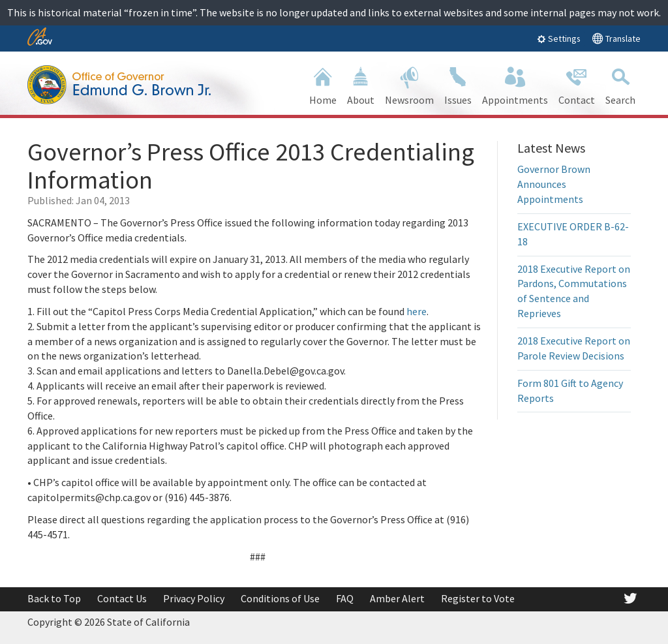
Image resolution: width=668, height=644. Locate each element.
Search (620, 84)
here (417, 311)
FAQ (345, 598)
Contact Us (122, 598)
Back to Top (54, 598)
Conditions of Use (280, 598)
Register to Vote (478, 598)
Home (323, 84)
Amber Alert (397, 598)
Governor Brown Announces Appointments (554, 184)
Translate (616, 38)
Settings (559, 38)
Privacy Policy (194, 598)
